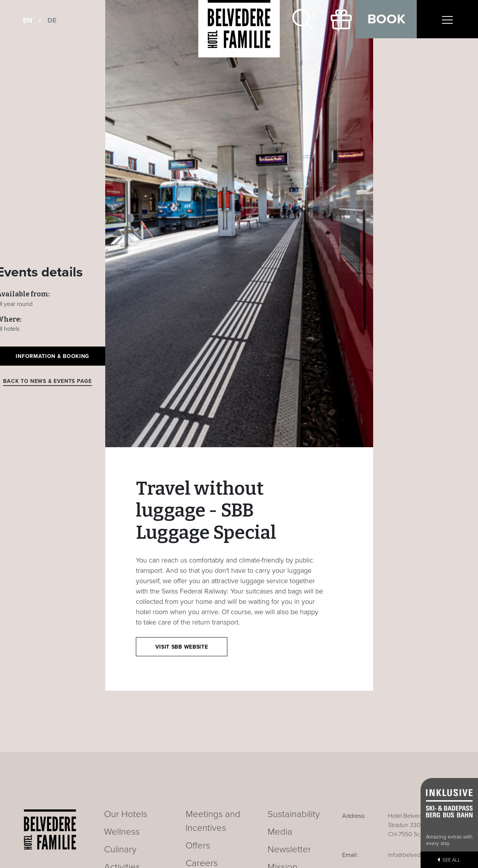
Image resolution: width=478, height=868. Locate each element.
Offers (198, 846)
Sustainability (294, 814)
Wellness (122, 832)
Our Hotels (126, 814)
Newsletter (289, 849)
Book (386, 19)
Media (280, 832)
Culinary (120, 849)
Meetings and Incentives (213, 821)
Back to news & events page (47, 381)
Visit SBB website (182, 647)
